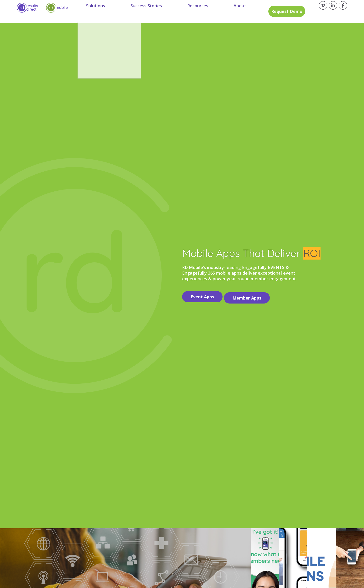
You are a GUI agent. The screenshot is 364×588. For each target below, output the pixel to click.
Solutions (100, 11)
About (230, 11)
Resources (193, 11)
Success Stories (146, 11)
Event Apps (202, 296)
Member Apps (249, 296)
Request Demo (278, 11)
